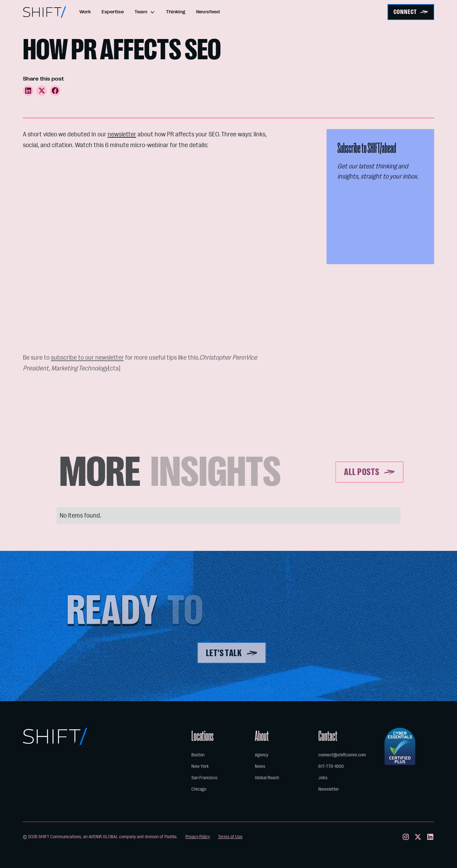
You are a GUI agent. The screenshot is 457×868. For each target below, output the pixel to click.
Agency (262, 755)
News (260, 766)
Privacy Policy (198, 837)
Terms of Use (230, 837)
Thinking (176, 12)
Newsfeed (208, 12)
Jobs (323, 778)
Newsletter (329, 789)
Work (85, 12)
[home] (44, 12)
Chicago (199, 789)
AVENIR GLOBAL (103, 837)
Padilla (170, 837)
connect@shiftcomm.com (342, 755)
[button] (145, 12)
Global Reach (267, 778)
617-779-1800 (331, 766)
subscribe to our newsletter (87, 361)
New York (200, 766)
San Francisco (204, 778)
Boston (198, 755)
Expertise (113, 12)
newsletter (122, 134)
